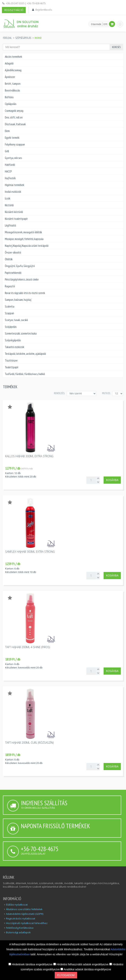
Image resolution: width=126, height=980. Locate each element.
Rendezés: (59, 393)
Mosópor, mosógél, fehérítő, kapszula (24, 239)
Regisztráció (14, 10)
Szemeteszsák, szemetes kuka (21, 333)
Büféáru (9, 97)
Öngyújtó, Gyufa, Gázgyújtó (20, 266)
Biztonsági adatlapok (18, 932)
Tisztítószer (11, 360)
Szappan (9, 313)
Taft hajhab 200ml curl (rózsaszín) (29, 743)
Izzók (8, 198)
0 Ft (105, 24)
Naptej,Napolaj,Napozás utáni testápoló (27, 246)
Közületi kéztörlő (14, 212)
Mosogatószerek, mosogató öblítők (23, 232)
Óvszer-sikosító (13, 252)
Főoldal (7, 38)
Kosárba (112, 480)
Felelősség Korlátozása (20, 928)
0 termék (96, 24)
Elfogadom (66, 975)
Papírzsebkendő (13, 273)
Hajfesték (10, 178)
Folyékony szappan (15, 144)
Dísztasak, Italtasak (15, 124)
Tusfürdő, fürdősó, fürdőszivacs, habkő (25, 374)
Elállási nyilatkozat (17, 905)
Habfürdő (10, 165)
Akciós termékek (13, 57)
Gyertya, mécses (13, 158)
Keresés (116, 47)
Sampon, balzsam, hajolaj (18, 300)
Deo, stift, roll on (14, 117)
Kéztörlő (9, 205)
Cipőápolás (11, 104)
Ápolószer (10, 77)
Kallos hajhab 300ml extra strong (29, 456)
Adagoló (9, 63)
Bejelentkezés (44, 10)
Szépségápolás (23, 38)
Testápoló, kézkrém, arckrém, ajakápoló (25, 354)
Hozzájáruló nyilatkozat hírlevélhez (27, 923)
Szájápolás (11, 327)
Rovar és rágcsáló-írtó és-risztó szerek (25, 293)
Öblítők (9, 259)
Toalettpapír (12, 367)
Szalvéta (10, 306)
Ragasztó (10, 286)
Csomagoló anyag (14, 111)
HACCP (8, 171)
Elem (7, 131)
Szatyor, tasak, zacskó (16, 320)
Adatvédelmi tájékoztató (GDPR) (25, 914)
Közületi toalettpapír (16, 219)
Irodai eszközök (13, 192)
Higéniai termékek (14, 185)
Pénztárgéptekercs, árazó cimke (22, 279)
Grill (7, 151)
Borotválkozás (12, 90)
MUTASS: (106, 393)
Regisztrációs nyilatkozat (21, 918)
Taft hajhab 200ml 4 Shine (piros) (28, 647)
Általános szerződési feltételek (24, 909)
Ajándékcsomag (13, 70)
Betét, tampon (13, 84)
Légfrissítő (10, 225)
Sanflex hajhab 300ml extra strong (30, 552)
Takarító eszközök (14, 347)
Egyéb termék (12, 138)
